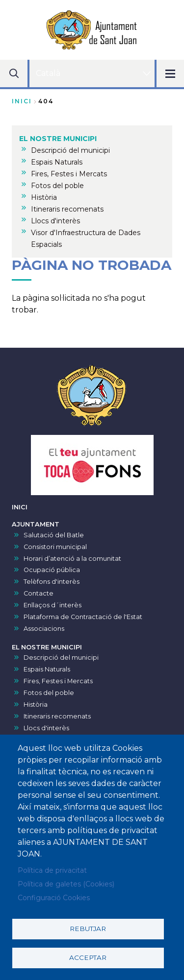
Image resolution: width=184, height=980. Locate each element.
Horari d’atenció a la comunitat (72, 559)
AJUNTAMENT (36, 524)
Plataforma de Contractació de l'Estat (83, 617)
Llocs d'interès (46, 728)
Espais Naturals (47, 669)
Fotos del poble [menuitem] (57, 186)
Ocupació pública (52, 570)
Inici (22, 101)
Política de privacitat (52, 870)
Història (36, 705)
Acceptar (88, 957)
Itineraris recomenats (57, 716)
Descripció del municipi (61, 657)
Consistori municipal (55, 547)
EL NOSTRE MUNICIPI (47, 647)
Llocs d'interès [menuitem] (55, 221)
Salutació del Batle (54, 535)
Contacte (39, 593)
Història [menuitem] (44, 197)
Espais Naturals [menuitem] (57, 162)
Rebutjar (88, 929)
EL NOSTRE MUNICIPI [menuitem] (58, 139)
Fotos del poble (49, 693)
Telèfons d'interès (52, 582)
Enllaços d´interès (53, 605)
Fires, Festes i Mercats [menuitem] (69, 174)
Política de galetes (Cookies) (66, 884)
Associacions (44, 629)
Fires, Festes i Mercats (58, 681)
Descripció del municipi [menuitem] (70, 150)
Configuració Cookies (54, 898)
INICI (20, 507)
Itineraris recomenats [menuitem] (67, 209)
